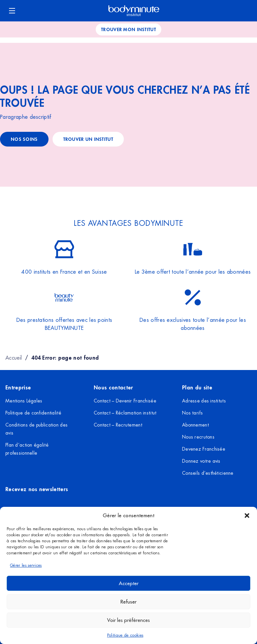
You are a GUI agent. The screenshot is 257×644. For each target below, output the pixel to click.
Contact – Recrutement (118, 425)
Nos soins (24, 139)
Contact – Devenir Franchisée (125, 401)
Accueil (14, 358)
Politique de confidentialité (33, 413)
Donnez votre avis (201, 461)
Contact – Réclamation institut (125, 413)
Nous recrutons (198, 437)
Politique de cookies (125, 635)
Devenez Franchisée (204, 449)
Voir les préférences (128, 620)
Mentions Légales (24, 401)
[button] (247, 516)
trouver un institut (88, 139)
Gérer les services (26, 565)
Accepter (129, 583)
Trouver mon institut (128, 29)
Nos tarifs (192, 413)
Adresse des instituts (204, 401)
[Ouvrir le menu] (12, 11)
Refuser (128, 602)
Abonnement (195, 425)
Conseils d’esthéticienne (208, 473)
